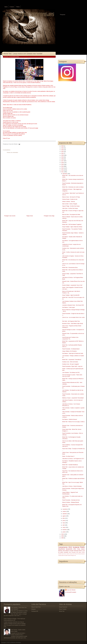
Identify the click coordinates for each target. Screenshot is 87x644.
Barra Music (64, 554)
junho (64, 521)
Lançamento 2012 (65, 547)
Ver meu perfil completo (71, 592)
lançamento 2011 (71, 549)
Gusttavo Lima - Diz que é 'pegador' (71, 364)
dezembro (65, 174)
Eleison (67, 551)
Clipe (70, 552)
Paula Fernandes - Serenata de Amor (71, 500)
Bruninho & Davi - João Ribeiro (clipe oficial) (73, 324)
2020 (63, 155)
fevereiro (65, 530)
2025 (63, 146)
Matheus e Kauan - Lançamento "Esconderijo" (73, 398)
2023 (63, 150)
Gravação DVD (75, 552)
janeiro (64, 532)
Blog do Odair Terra (36, 607)
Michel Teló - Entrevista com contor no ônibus (73, 187)
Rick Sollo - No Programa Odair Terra (71, 321)
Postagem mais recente (10, 216)
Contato (12, 7)
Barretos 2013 (62, 551)
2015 (63, 164)
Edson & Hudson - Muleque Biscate (71, 502)
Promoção (65, 555)
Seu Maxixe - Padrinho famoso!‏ (70, 419)
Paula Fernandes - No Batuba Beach (71, 349)
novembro (65, 509)
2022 (63, 152)
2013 (63, 168)
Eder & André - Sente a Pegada (70, 204)
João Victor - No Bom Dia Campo (70, 208)
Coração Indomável (74, 551)
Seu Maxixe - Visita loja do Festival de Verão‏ (73, 353)
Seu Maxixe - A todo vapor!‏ (69, 307)
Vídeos (18, 7)
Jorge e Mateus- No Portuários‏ (69, 351)
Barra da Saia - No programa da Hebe (71, 215)
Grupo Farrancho (63, 607)
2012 (63, 170)
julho (64, 518)
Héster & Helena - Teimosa (69, 202)
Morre (80, 551)
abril (64, 525)
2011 (63, 172)
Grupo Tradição (63, 609)
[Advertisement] (16, 203)
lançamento (62, 549)
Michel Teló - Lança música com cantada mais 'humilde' (23, 54)
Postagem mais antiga (49, 216)
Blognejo (34, 609)
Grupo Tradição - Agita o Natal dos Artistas (72, 227)
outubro (64, 511)
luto (75, 555)
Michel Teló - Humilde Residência (70, 465)
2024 (63, 148)
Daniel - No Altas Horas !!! (68, 456)
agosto (64, 516)
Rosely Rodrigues (71, 555)
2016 (63, 163)
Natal (62, 555)
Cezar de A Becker (71, 590)
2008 (63, 538)
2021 (63, 153)
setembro (65, 514)
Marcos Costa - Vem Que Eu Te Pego (71, 197)
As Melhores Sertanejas (15, 643)
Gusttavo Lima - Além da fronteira (70, 362)
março (64, 527)
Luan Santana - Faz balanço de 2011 (71, 373)
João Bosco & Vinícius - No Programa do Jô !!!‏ (73, 459)
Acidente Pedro (79, 547)
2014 (63, 166)
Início (6, 7)
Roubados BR (35, 611)
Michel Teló (62, 611)
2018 (63, 159)
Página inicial (30, 216)
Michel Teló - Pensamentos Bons (70, 268)
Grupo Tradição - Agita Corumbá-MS (71, 295)
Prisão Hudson (81, 549)
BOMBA (60, 554)
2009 (63, 536)
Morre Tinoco (82, 552)
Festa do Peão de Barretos (80, 554)
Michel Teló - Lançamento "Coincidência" (72, 360)
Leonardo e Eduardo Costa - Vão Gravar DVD (73, 305)
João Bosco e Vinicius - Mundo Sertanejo (72, 486)
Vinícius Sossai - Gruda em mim (70, 199)
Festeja (60, 555)
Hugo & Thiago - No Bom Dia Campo (71, 206)
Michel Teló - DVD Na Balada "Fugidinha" (72, 224)
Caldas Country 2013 (70, 554)
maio (64, 523)
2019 (63, 157)
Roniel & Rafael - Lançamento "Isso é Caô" (72, 285)
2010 (63, 534)
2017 (63, 161)
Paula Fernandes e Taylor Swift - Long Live (72, 366)
